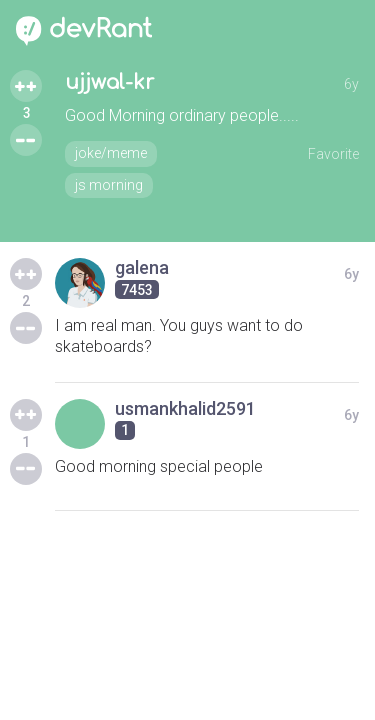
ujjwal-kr (109, 82)
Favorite (333, 154)
